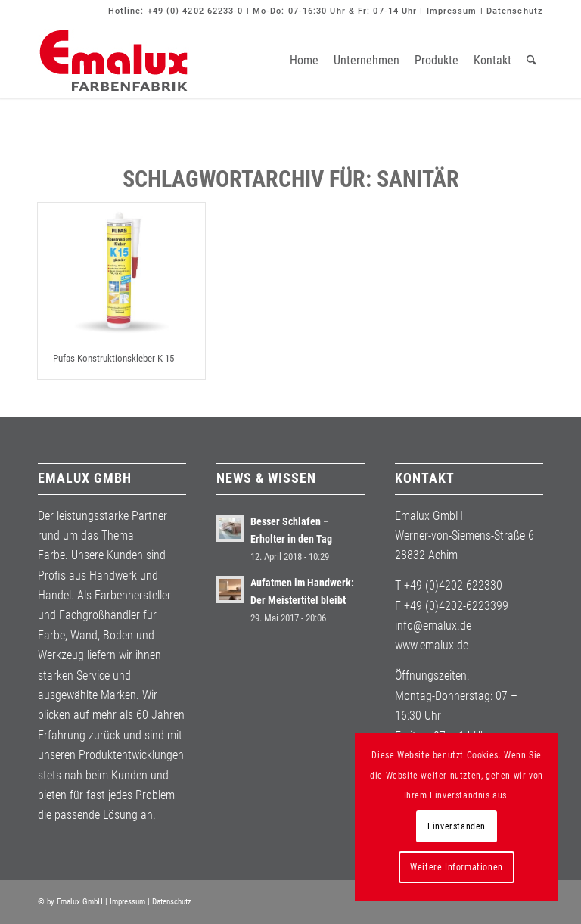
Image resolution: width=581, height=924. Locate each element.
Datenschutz (515, 11)
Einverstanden (457, 826)
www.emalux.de (432, 645)
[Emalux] (113, 61)
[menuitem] (304, 61)
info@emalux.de (433, 625)
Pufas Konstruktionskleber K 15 (113, 358)
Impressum (452, 11)
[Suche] (531, 61)
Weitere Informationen (457, 867)
